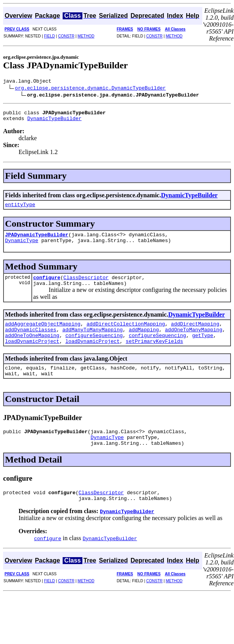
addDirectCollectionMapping (126, 334)
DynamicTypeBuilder (54, 122)
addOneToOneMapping (32, 348)
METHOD (86, 36)
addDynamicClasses (31, 341)
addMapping (144, 341)
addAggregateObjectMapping (43, 334)
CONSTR (66, 36)
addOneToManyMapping (193, 341)
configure (47, 285)
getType (203, 348)
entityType (20, 209)
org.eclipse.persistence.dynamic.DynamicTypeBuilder (91, 89)
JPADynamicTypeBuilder (37, 240)
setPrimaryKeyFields (154, 355)
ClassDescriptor (86, 285)
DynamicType (22, 247)
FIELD (50, 36)
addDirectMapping (195, 334)
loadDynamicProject (32, 355)
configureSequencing (94, 348)
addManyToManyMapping (92, 341)
